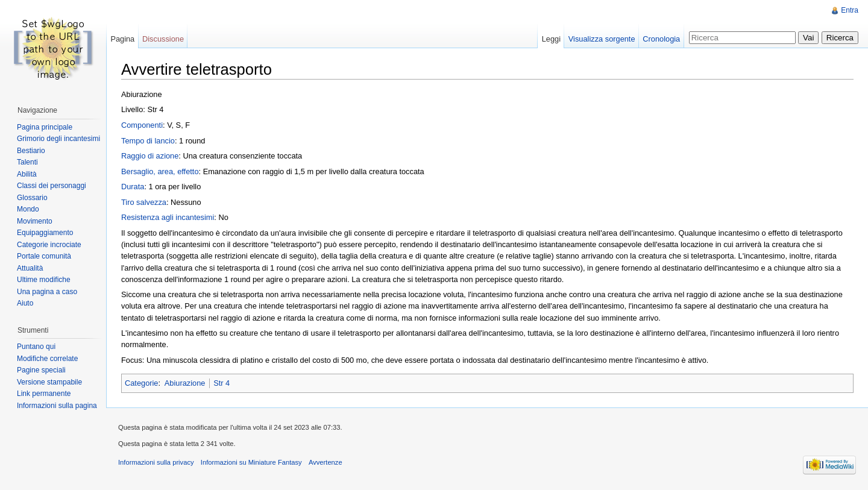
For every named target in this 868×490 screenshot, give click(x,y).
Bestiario (31, 151)
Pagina (122, 39)
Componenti (142, 125)
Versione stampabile (49, 382)
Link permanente (44, 394)
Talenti (27, 162)
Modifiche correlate (47, 359)
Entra (850, 10)
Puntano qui (36, 347)
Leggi (551, 39)
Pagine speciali (41, 370)
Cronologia (661, 39)
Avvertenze (325, 462)
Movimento (35, 221)
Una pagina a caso (47, 292)
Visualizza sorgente (602, 39)
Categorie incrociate (49, 245)
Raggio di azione (150, 156)
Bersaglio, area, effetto (160, 171)
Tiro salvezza (144, 202)
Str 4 (222, 383)
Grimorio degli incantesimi (58, 139)
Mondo (28, 209)
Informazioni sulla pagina (57, 406)
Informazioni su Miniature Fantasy (251, 462)
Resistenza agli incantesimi (168, 217)
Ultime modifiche (44, 280)
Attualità (30, 268)
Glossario (32, 198)
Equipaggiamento (45, 233)
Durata (133, 187)
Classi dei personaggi (52, 186)
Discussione (163, 39)
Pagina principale (45, 127)
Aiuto (25, 303)
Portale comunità (44, 256)
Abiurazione (185, 383)
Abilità (27, 174)
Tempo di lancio (148, 141)
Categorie (142, 383)
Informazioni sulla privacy (156, 462)
